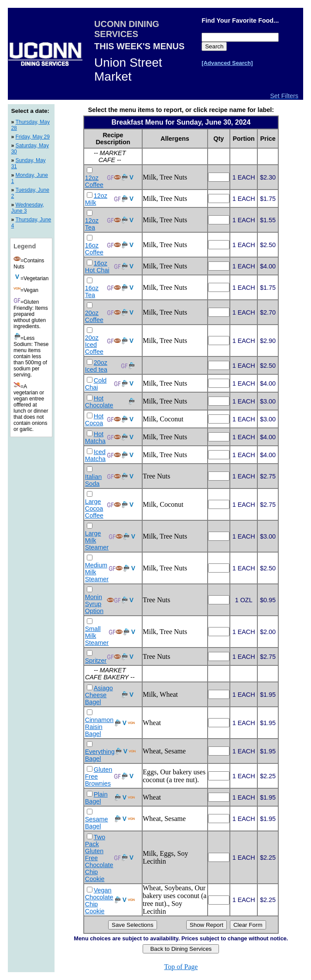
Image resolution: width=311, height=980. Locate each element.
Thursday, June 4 (31, 223)
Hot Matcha (95, 437)
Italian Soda (93, 480)
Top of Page (181, 967)
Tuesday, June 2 (30, 193)
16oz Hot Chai (97, 267)
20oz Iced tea (96, 366)
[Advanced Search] (227, 63)
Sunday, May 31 (28, 163)
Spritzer (96, 661)
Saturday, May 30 (30, 149)
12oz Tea (92, 224)
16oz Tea (92, 292)
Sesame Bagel (97, 823)
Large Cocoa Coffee (94, 509)
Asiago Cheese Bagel (99, 695)
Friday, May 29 (32, 137)
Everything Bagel (100, 755)
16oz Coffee (94, 249)
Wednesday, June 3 (27, 208)
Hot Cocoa (94, 420)
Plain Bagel (96, 798)
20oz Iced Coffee (94, 345)
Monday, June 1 (29, 178)
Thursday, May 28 (30, 125)
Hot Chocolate (99, 402)
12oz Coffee (94, 181)
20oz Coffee (94, 316)
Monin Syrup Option (94, 604)
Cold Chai (96, 384)
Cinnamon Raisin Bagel (99, 727)
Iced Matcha (95, 455)
